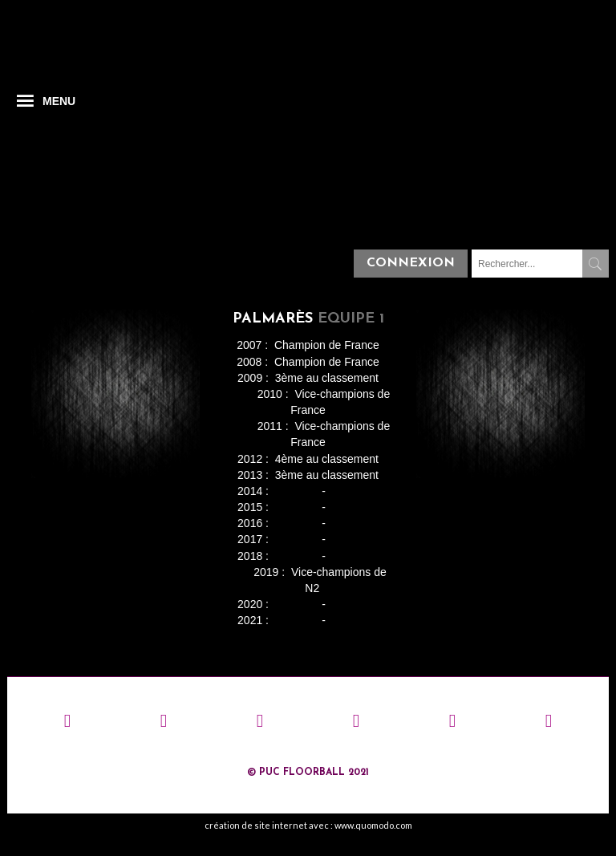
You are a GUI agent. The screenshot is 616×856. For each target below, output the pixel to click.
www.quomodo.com (373, 825)
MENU (59, 101)
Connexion (411, 263)
